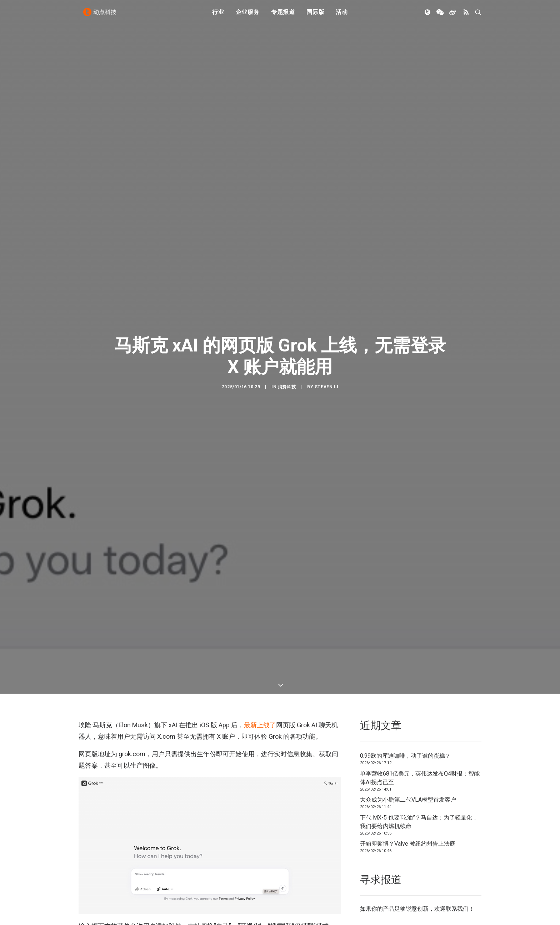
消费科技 (287, 362)
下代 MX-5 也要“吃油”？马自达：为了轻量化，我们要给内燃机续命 (419, 773)
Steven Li (326, 362)
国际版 (315, 15)
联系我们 (457, 860)
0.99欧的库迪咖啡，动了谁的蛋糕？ (405, 706)
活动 (342, 15)
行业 (218, 15)
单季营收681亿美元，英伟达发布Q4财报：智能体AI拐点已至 (420, 729)
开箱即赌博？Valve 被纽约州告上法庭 (408, 794)
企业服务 (248, 15)
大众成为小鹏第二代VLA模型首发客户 (408, 750)
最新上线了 (260, 676)
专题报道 (283, 15)
